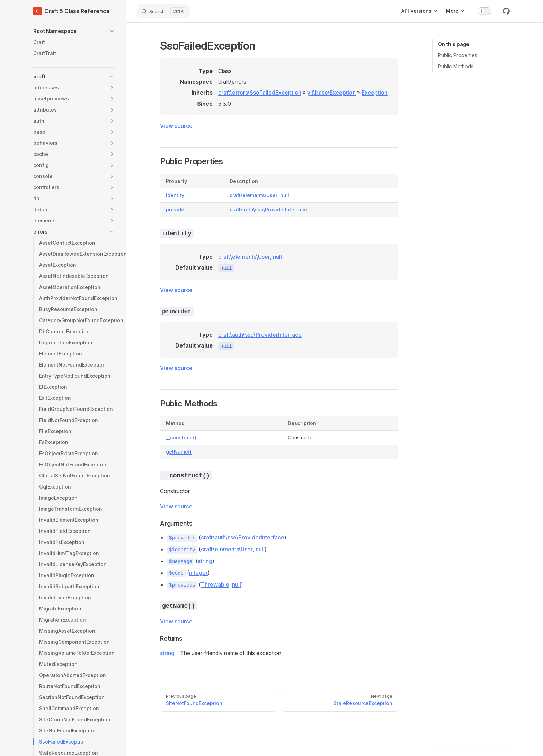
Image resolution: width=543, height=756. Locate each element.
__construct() (181, 437)
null (285, 195)
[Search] (163, 11)
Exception (375, 93)
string (205, 561)
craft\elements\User (253, 195)
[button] (74, 31)
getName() (179, 452)
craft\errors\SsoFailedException (260, 93)
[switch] (484, 11)
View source (176, 126)
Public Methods (456, 66)
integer (198, 573)
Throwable (215, 584)
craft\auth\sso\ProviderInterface (268, 209)
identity (175, 195)
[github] (506, 11)
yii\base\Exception (331, 93)
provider (176, 209)
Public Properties (458, 55)
